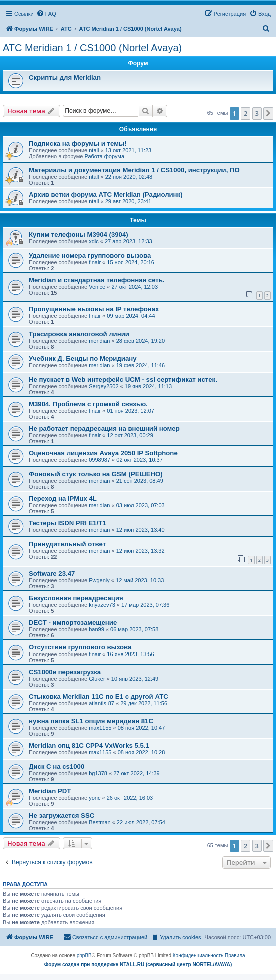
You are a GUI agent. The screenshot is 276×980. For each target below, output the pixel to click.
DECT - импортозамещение (73, 623)
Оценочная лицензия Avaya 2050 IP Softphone (103, 453)
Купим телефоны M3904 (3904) (78, 235)
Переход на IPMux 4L (63, 499)
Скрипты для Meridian (65, 77)
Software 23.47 (52, 574)
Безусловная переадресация (76, 598)
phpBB (84, 956)
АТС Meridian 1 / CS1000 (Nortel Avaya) (92, 48)
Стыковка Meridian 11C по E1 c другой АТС (98, 696)
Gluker (97, 679)
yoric (94, 798)
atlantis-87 (101, 703)
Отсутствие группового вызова (80, 647)
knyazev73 (102, 605)
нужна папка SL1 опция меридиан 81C (91, 721)
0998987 (99, 460)
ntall (94, 150)
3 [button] (257, 113)
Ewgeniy (99, 580)
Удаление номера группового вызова (90, 256)
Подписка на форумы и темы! (78, 143)
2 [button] (246, 113)
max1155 (100, 728)
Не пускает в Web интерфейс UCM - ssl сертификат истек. (123, 379)
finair (95, 262)
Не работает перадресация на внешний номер (104, 428)
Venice (97, 287)
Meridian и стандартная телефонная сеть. (97, 280)
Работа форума (104, 156)
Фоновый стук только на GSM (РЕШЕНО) (96, 474)
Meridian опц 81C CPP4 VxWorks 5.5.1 (89, 745)
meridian (99, 341)
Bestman (99, 822)
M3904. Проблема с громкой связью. (88, 404)
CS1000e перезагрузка (65, 672)
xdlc (94, 241)
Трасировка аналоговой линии (79, 334)
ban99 (96, 629)
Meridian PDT (50, 791)
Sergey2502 (103, 386)
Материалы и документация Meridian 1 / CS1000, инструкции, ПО (134, 170)
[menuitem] (46, 14)
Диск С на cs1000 (56, 766)
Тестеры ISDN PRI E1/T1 (67, 523)
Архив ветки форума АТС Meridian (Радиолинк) (106, 195)
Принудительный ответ (67, 544)
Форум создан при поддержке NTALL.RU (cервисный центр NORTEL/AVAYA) (138, 965)
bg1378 (98, 773)
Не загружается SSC (61, 815)
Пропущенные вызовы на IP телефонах (94, 309)
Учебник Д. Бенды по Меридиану (83, 358)
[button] (268, 113)
